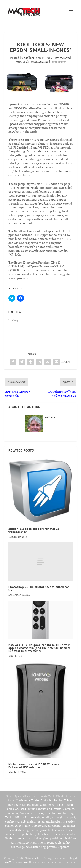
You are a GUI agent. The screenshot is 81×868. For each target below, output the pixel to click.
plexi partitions (53, 838)
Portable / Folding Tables (57, 800)
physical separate (58, 847)
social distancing (18, 830)
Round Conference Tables (47, 805)
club (23, 822)
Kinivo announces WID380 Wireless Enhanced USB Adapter (34, 766)
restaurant (43, 822)
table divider (56, 830)
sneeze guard (38, 830)
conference (12, 822)
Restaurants (33, 817)
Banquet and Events (49, 809)
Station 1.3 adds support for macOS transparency (34, 530)
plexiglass (69, 826)
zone (28, 826)
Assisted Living (25, 809)
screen (19, 826)
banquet (70, 817)
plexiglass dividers (48, 834)
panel (58, 826)
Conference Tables (28, 800)
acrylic (46, 817)
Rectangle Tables (19, 805)
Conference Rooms (31, 813)
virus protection (25, 834)
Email (27, 862)
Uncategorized (40, 62)
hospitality (58, 822)
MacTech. (37, 858)
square (49, 826)
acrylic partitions (35, 842)
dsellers (29, 58)
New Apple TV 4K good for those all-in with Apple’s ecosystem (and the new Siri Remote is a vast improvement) (40, 648)
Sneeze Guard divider (28, 838)
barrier (9, 826)
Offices (19, 817)
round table (54, 842)
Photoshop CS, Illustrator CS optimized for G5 (39, 588)
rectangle (57, 817)
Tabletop (38, 826)
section (71, 822)
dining (31, 822)
